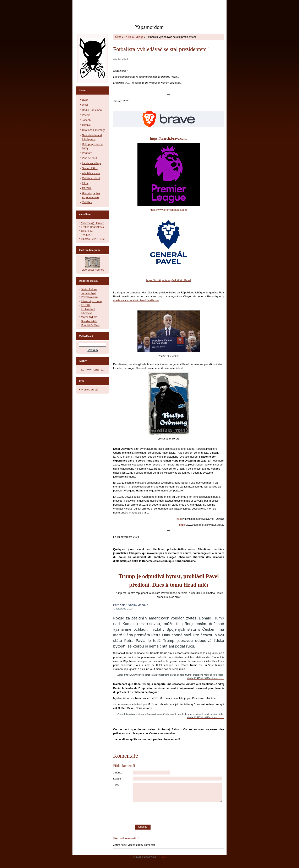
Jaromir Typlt (89, 293)
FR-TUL (87, 188)
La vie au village (134, 37)
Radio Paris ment (92, 110)
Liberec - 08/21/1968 (93, 239)
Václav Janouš (138, 605)
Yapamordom (149, 27)
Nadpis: (118, 779)
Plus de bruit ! (90, 158)
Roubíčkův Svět (90, 325)
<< (83, 369)
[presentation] (179, 813)
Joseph (86, 120)
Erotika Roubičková (92, 227)
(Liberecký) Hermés (93, 223)
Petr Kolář (120, 605)
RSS (164, 857)
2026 (97, 369)
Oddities (87, 202)
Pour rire (87, 153)
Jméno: (118, 773)
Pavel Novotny (90, 297)
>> (102, 369)
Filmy (85, 183)
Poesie (86, 115)
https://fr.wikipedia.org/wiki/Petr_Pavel (169, 280)
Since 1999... (90, 168)
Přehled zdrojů (90, 390)
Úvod (118, 37)
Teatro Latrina (89, 289)
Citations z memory (93, 130)
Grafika (86, 125)
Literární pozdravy (92, 301)
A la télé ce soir (91, 173)
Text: (116, 785)
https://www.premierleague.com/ (169, 210)
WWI (85, 105)
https (179, 519)
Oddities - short (91, 178)
